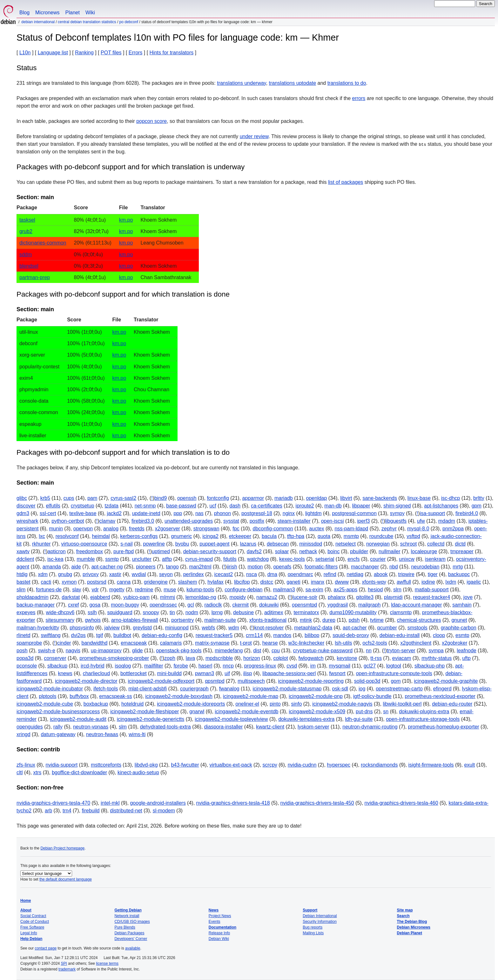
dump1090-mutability (353, 612)
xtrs (37, 772)
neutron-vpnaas (91, 727)
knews (65, 673)
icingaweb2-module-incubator (50, 689)
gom (396, 681)
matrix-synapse (212, 643)
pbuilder (359, 551)
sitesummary (60, 620)
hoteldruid (132, 704)
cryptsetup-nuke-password (323, 651)
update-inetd (146, 513)
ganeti (293, 582)
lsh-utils (343, 643)
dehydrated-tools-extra (165, 727)
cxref (74, 605)
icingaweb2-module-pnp (316, 696)
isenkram (435, 559)
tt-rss (376, 658)
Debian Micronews (414, 927)
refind (330, 574)
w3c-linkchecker (306, 643)
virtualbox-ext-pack (231, 765)
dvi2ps (78, 635)
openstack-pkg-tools (179, 651)
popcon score (151, 121)
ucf (213, 506)
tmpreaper (462, 551)
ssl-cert (48, 513)
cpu (276, 651)
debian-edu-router (452, 704)
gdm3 (23, 513)
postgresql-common (354, 513)
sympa (436, 651)
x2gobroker (454, 643)
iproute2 (305, 506)
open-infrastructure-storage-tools (423, 719)
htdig (22, 574)
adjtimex (274, 612)
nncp (228, 666)
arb (48, 811)
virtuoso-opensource (84, 544)
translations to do (347, 83)
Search (403, 916)
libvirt (346, 498)
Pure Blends (125, 927)
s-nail (126, 544)
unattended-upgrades (189, 521)
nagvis (73, 651)
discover (26, 506)
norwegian (378, 544)
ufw (421, 521)
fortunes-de (49, 590)
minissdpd (311, 544)
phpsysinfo (82, 628)
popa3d (25, 658)
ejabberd (100, 597)
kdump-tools (200, 590)
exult (469, 765)
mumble (86, 559)
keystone (347, 658)
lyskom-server (313, 727)
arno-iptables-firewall (135, 620)
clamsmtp (401, 612)
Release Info (219, 933)
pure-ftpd (124, 551)
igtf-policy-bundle (372, 696)
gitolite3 (365, 597)
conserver (55, 658)
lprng (217, 612)
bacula (269, 536)
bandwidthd (95, 643)
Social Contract (33, 916)
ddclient (25, 559)
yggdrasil (338, 605)
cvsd (292, 666)
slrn (397, 590)
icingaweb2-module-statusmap (287, 689)
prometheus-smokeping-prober (114, 658)
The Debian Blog (412, 922)
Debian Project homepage (62, 848)
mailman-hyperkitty (38, 628)
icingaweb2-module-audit (78, 719)
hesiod (375, 590)
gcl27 (370, 666)
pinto (275, 704)
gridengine (156, 582)
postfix (257, 521)
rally (58, 727)
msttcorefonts (106, 765)
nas (199, 513)
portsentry (182, 620)
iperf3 (363, 521)
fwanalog (229, 689)
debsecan (278, 544)
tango (172, 567)
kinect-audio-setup (138, 772)
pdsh (354, 620)
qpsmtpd (215, 681)
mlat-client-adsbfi (148, 689)
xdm (43, 574)
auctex (316, 529)
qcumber (387, 628)
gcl (191, 605)
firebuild (91, 811)
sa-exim (314, 590)
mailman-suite (220, 620)
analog (111, 529)
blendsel (29, 266)
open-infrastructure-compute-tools (394, 673)
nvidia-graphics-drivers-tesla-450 (317, 803)
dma (272, 574)
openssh (187, 498)
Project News (220, 916)
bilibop (312, 635)
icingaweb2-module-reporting (311, 681)
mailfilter (154, 666)
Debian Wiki (219, 939)
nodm (192, 612)
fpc (236, 529)
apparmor (253, 498)
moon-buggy (125, 605)
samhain (462, 605)
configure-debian (243, 590)
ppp (178, 513)
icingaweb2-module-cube (45, 704)
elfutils (53, 506)
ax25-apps (346, 590)
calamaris (171, 643)
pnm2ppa (453, 529)
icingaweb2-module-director (86, 681)
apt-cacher (355, 628)
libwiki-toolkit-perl (402, 704)
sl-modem (164, 811)
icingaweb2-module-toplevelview (231, 719)
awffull (404, 582)
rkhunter (41, 544)
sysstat (231, 521)
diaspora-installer (224, 727)
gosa (95, 605)
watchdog (258, 559)
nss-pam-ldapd (351, 529)
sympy (397, 513)
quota (324, 536)
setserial (325, 559)
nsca (252, 574)
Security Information (320, 922)
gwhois (93, 620)
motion (255, 567)
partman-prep (35, 277)
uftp (466, 658)
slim (21, 590)
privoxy (91, 574)
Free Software (32, 927)
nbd (394, 567)
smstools (417, 628)
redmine (144, 590)
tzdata (111, 506)
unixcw (407, 559)
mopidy (238, 597)
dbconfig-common (273, 529)
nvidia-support (62, 765)
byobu (182, 544)
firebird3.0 (143, 521)
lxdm (451, 582)
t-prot (246, 643)
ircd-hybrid (93, 666)
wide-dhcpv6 (60, 612)
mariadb (284, 498)
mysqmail (340, 666)
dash (235, 506)
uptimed (161, 551)
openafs (282, 567)
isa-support (432, 513)
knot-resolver (269, 628)
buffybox (79, 696)
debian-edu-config (162, 635)
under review (254, 136)
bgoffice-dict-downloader (79, 772)
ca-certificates (267, 506)
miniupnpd (177, 628)
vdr (95, 590)
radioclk (213, 605)
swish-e (47, 651)
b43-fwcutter (185, 765)
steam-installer (294, 521)
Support (310, 910)
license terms (107, 963)
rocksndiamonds (379, 765)
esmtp (462, 635)
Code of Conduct (35, 922)
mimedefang (229, 651)
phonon (222, 513)
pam (92, 498)
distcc (267, 582)
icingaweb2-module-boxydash (179, 696)
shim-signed (397, 506)
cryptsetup (83, 506)
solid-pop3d (367, 681)
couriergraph (194, 689)
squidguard (120, 612)
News (214, 910)
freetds (137, 529)
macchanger (365, 567)
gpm (477, 506)
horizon (252, 658)
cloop (439, 635)
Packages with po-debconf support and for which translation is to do (123, 452)
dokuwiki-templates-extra (306, 719)
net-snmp (145, 506)
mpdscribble (219, 658)
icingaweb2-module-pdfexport (161, 681)
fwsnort (337, 673)
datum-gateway (58, 734)
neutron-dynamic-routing (370, 727)
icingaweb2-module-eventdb (246, 712)
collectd (436, 544)
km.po (126, 220)
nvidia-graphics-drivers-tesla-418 (233, 803)
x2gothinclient (416, 643)
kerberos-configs (139, 536)
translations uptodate (293, 83)
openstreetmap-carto (399, 689)
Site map (405, 910)
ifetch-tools (106, 689)
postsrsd (97, 582)
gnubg (65, 574)
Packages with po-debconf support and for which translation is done (123, 294)
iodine (428, 582)
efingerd (442, 689)
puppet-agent (214, 544)
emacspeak (134, 643)
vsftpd (413, 536)
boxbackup (96, 704)
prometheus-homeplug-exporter (444, 727)
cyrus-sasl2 (123, 498)
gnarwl (197, 712)
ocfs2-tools (375, 643)
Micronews (47, 13)
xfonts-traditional (268, 620)
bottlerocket (134, 673)
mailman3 (284, 590)
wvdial (139, 574)
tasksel (27, 220)
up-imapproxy (106, 651)
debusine (243, 612)
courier (378, 559)
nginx (289, 513)
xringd (24, 734)
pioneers (146, 567)
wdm (234, 628)
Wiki (90, 13)
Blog (24, 13)
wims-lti (137, 734)
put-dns (364, 712)
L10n (25, 53)
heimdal (101, 536)
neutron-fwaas (102, 734)
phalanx (337, 597)
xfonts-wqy (374, 582)
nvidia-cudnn (302, 765)
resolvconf (67, 536)
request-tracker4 (432, 597)
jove (468, 597)
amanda (52, 567)
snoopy (151, 612)
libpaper (361, 506)
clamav (108, 521)
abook (381, 574)
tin (172, 612)
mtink (306, 620)
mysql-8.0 (418, 529)
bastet (24, 582)
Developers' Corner (131, 939)
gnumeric (181, 536)
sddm (26, 255)
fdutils (230, 559)
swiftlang (50, 635)
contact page (46, 948)
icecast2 (224, 574)
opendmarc (300, 574)
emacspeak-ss (115, 696)
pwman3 (205, 673)
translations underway (241, 83)
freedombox (90, 551)
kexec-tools (292, 559)
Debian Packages (129, 933)
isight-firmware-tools (431, 765)
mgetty (117, 590)
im (313, 666)
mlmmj (168, 597)
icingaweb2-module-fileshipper (145, 712)
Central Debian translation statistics (87, 22)
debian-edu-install (400, 635)
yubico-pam (136, 597)
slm (123, 727)
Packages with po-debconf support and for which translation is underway (131, 167)
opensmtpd (304, 605)
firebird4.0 (467, 513)
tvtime (377, 620)
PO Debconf (129, 22)
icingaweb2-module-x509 (317, 712)
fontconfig (218, 498)
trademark (67, 969)
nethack (308, 551)
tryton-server (401, 651)
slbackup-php (430, 666)
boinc (333, 551)
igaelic (474, 582)
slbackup (57, 666)
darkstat (71, 597)
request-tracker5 (214, 635)
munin (56, 529)
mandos (282, 635)
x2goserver (168, 529)
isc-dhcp (451, 498)
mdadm (447, 521)
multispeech (251, 681)
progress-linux (260, 666)
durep (329, 620)
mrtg (458, 567)
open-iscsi (333, 521)
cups (69, 498)
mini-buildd (169, 673)
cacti (46, 582)
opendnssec (163, 605)
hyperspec (339, 765)
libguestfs (396, 521)
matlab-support (432, 590)
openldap (317, 498)
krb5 (45, 498)
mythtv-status (437, 658)
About (26, 910)
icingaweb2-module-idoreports (191, 704)
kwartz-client (270, 727)
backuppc (459, 574)
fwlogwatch (311, 658)
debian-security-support (210, 551)
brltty (479, 498)
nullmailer (389, 551)
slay (77, 590)
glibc (22, 498)
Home (26, 901)
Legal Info (29, 933)
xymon (69, 582)
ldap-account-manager (416, 605)
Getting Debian (128, 910)
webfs (208, 628)
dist (257, 651)
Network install (127, 916)
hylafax (215, 582)
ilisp (248, 673)
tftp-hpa (296, 536)
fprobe (181, 666)
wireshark (27, 521)
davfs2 (254, 551)
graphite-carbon (459, 628)
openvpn (83, 529)
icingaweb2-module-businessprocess (58, 712)
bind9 (161, 498)
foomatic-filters (321, 567)
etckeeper (240, 536)
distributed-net (126, 811)
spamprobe (29, 643)
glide (138, 651)
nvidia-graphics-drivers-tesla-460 (401, 803)
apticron (57, 551)
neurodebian (425, 567)
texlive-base (83, 513)
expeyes (26, 612)
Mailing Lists (313, 933)
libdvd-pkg (146, 765)
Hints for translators (172, 53)
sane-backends (380, 498)
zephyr (389, 529)
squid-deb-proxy (351, 635)
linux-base (419, 498)
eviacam (402, 658)
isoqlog (123, 666)
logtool (394, 666)
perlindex (194, 574)
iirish (232, 567)
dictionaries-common (43, 243)
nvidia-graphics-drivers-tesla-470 (53, 803)
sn (386, 712)
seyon (166, 574)
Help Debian (31, 939)
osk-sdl (340, 689)
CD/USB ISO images (132, 922)
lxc (42, 536)
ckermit (240, 605)
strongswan (206, 529)
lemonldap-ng (201, 597)
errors (359, 98)
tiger (433, 574)
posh (22, 651)
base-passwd (181, 506)
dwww (342, 582)
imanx (318, 582)
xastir (115, 574)
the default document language (66, 879)
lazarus (248, 544)
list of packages (346, 182)
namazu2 (267, 597)
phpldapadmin (33, 597)
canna (124, 582)
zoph (170, 658)
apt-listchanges (441, 506)
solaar (282, 551)
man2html (200, 567)
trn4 (67, 811)
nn (369, 651)
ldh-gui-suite (359, 719)
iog (362, 689)
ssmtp (112, 559)
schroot (408, 544)
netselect (346, 544)
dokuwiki (269, 605)
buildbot (122, 635)
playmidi (393, 597)
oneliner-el (247, 704)
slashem (188, 582)
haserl (205, 666)
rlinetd (24, 635)
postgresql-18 (257, 513)
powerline (154, 544)
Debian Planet (410, 933)
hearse (270, 643)
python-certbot (68, 521)
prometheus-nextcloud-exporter (440, 696)
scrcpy (270, 765)
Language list (53, 53)
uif (227, 673)
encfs (353, 559)
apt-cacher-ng (107, 567)
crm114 (254, 635)
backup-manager (36, 605)
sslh (92, 612)
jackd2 (114, 513)
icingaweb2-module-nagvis (342, 704)
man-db (333, 506)
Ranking (84, 53)
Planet (73, 13)
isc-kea (55, 559)
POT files (111, 53)
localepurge (424, 551)
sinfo (296, 704)
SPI (64, 963)
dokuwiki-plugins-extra (424, 712)
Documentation (222, 927)
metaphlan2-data (313, 628)
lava (190, 658)
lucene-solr (305, 597)
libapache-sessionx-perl (289, 673)
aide (76, 567)
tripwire (406, 574)
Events (215, 922)
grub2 (26, 231)
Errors (136, 53)
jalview (112, 628)
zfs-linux (26, 765)
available (133, 948)
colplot (280, 658)
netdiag (355, 574)
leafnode (466, 651)
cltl (20, 772)
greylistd (142, 628)
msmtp (351, 536)
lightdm (313, 513)
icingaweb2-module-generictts (151, 719)
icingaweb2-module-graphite (446, 681)
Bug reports (313, 927)
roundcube (381, 536)
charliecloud (96, 673)
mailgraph (369, 605)
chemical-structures (419, 620)
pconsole (27, 666)
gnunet (459, 620)
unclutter (142, 559)
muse (170, 590)
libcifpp (242, 582)
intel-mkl (110, 803)
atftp (167, 559)
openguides (30, 727)
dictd (460, 544)
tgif (100, 635)
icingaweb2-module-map (251, 696)
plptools (47, 696)
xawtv (23, 551)
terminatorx (306, 612)
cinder (64, 643)
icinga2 (210, 536)
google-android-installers (158, 803)
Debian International (38, 22)
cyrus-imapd (199, 559)
